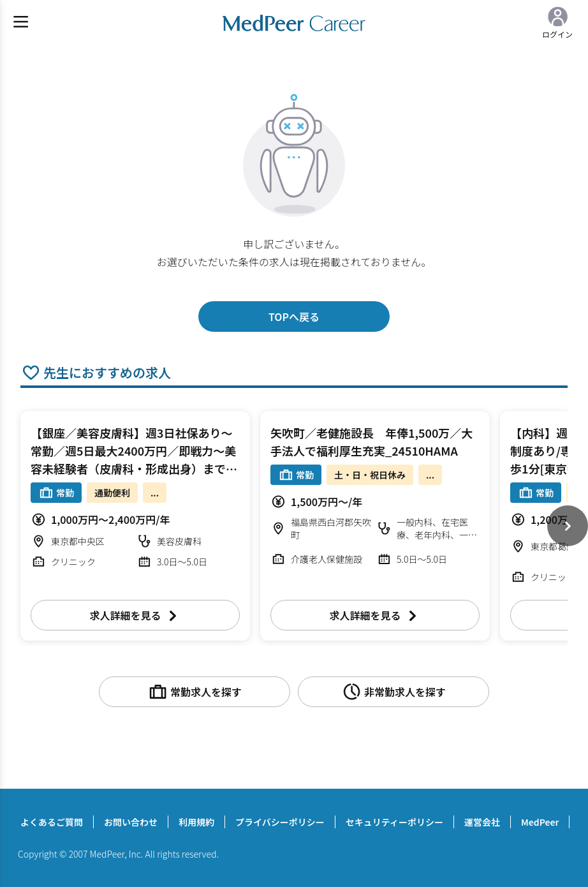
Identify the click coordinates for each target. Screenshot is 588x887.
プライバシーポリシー (280, 822)
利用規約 (196, 822)
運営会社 (482, 822)
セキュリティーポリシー (394, 822)
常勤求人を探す (195, 692)
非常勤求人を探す (393, 692)
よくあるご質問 (52, 822)
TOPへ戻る (294, 317)
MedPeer (540, 822)
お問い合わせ (131, 822)
